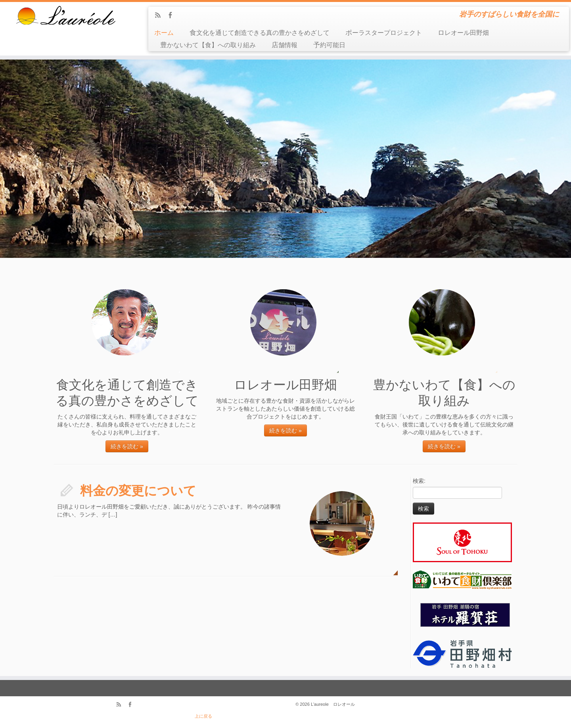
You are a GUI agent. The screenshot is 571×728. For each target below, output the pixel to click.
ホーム (164, 33)
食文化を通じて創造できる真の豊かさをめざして (260, 33)
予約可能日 (329, 45)
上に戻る (203, 716)
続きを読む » (127, 446)
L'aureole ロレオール (333, 704)
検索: (419, 481)
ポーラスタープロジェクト (384, 33)
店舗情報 (285, 45)
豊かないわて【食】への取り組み (208, 45)
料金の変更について (138, 491)
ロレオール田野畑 (463, 33)
